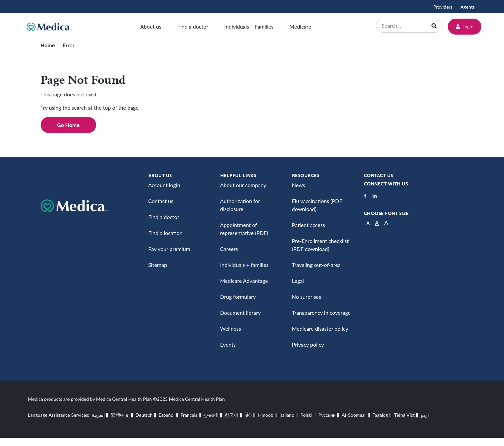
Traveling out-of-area (316, 265)
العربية (98, 415)
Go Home (69, 125)
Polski (306, 415)
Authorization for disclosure (240, 205)
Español (167, 415)
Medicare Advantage (244, 281)
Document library (241, 313)
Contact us (161, 201)
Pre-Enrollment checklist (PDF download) (321, 245)
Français (189, 415)
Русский (327, 415)
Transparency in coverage (322, 313)
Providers (443, 7)
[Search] (405, 26)
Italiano (287, 415)
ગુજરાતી (211, 415)
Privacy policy (308, 344)
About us (151, 26)
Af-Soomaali (354, 415)
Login (465, 26)
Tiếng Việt (405, 415)
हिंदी (248, 415)
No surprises (307, 297)
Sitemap (158, 265)
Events (228, 344)
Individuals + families (245, 265)
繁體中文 (120, 415)
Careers (229, 249)
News (299, 185)
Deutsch (144, 415)
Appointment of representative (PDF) (244, 229)
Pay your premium (169, 249)
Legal (298, 281)
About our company (243, 185)
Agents (468, 7)
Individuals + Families (249, 26)
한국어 (232, 415)
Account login (164, 185)
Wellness (231, 329)
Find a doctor (193, 26)
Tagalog (380, 415)
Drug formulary (238, 297)
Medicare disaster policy (320, 329)
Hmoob (266, 415)
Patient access (309, 225)
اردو (425, 415)
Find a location (166, 233)
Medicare (300, 26)
